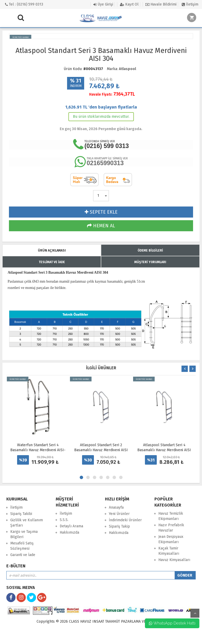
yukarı (195, 613)
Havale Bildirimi (161, 4)
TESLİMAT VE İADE (52, 262)
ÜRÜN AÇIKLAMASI (52, 250)
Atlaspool (127, 69)
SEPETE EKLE (101, 212)
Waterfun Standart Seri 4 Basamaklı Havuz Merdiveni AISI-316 (38, 450)
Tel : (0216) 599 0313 (24, 4)
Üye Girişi (103, 4)
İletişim (190, 4)
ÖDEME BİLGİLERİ (150, 250)
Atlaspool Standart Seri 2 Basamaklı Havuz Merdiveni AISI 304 (101, 450)
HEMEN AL (101, 226)
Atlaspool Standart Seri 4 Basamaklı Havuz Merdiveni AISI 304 (164, 450)
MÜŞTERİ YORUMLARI (150, 262)
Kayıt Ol (129, 4)
